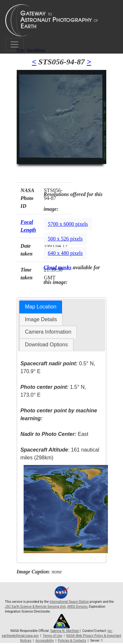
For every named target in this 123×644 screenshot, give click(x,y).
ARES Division (77, 607)
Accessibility (45, 641)
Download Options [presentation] (46, 345)
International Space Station (69, 602)
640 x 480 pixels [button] (65, 253)
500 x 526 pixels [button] (65, 239)
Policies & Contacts (72, 641)
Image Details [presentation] (41, 319)
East (54, 434)
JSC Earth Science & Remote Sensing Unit (35, 607)
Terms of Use (52, 636)
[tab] (41, 307)
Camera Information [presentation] (48, 332)
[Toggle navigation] (14, 44)
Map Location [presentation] (41, 307)
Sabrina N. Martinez (65, 631)
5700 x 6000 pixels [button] (68, 224)
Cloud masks (58, 267)
